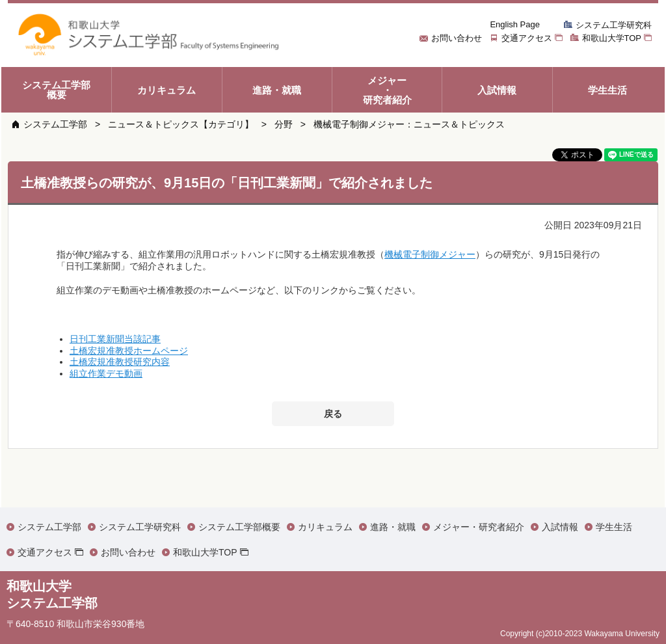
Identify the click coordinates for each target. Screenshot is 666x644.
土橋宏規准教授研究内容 (120, 362)
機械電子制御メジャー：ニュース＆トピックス (409, 124)
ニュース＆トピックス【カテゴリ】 (181, 124)
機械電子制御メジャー (430, 254)
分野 (284, 124)
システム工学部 (55, 124)
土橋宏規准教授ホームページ (129, 351)
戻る (333, 414)
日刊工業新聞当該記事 (115, 339)
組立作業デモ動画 (106, 373)
